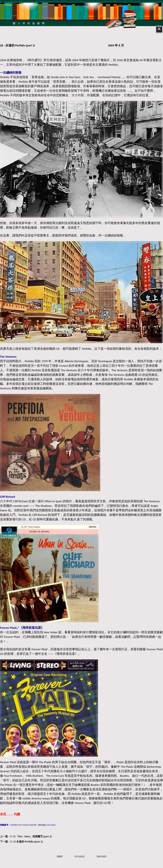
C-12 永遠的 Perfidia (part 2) (27, 842)
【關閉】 (60, 857)
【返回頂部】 (101, 857)
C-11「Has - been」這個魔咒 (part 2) (31, 836)
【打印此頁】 (80, 857)
